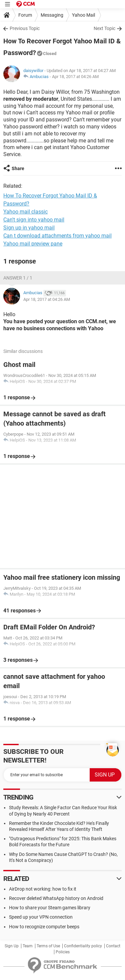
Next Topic (104, 28)
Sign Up (12, 946)
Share (18, 168)
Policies (63, 952)
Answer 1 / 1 (18, 278)
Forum (25, 15)
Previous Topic (25, 28)
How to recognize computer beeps (44, 927)
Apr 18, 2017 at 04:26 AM (75, 77)
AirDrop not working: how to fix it (43, 889)
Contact (113, 946)
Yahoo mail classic (25, 212)
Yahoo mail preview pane (33, 244)
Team (28, 946)
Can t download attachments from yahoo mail (57, 236)
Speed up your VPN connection (41, 917)
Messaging (52, 15)
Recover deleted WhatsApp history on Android (56, 898)
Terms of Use (48, 946)
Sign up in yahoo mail (29, 228)
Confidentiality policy (83, 946)
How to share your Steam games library (50, 908)
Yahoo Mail (83, 15)
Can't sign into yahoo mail (34, 220)
